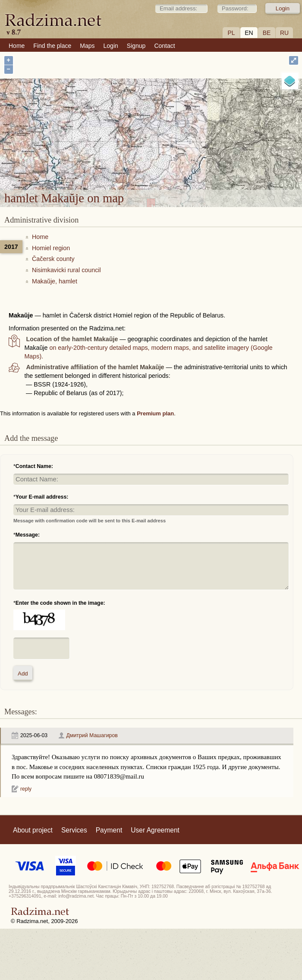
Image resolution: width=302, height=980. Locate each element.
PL (231, 33)
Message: (28, 535)
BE (267, 33)
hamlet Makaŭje (181, 132)
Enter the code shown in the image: (60, 603)
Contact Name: (34, 466)
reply (26, 789)
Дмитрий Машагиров (92, 735)
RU (284, 33)
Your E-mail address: (42, 497)
